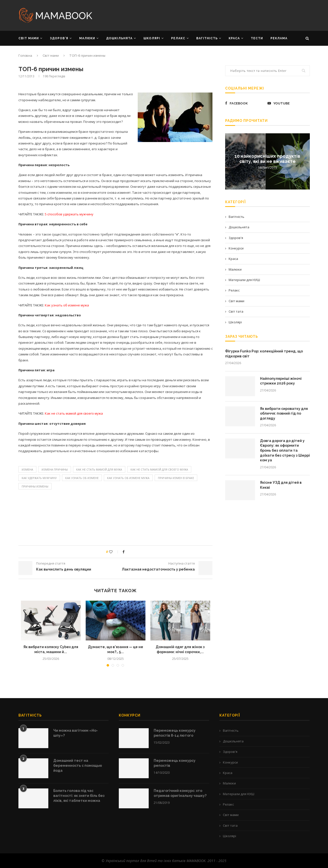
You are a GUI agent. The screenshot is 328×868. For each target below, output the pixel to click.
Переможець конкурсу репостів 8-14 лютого (175, 733)
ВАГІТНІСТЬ (207, 38)
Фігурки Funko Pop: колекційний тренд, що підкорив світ (264, 354)
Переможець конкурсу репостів (175, 763)
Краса (233, 259)
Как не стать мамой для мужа (99, 469)
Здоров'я (236, 238)
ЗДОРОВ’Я (59, 38)
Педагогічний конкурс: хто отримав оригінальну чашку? (180, 793)
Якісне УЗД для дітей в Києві (281, 485)
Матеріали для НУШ (244, 280)
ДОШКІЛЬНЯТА (119, 38)
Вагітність (236, 217)
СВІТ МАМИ (29, 38)
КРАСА (234, 38)
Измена (27, 469)
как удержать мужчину (39, 478)
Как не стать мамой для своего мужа (159, 469)
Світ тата (236, 311)
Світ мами (51, 56)
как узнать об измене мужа (128, 478)
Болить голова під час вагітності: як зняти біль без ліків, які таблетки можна (79, 796)
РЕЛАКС (178, 38)
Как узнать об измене (82, 478)
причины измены (35, 486)
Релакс (234, 290)
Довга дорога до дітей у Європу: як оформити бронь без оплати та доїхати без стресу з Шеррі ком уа (285, 450)
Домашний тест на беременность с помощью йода (78, 765)
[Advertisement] (214, 15)
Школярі (235, 322)
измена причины (55, 469)
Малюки (235, 269)
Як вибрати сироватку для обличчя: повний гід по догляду (284, 413)
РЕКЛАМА (279, 38)
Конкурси (236, 248)
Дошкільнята (239, 227)
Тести (257, 38)
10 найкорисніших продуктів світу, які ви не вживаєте (267, 158)
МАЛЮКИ (87, 38)
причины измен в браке (176, 478)
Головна (25, 56)
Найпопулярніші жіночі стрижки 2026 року (281, 381)
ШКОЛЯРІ (152, 38)
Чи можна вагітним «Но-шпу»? (76, 733)
